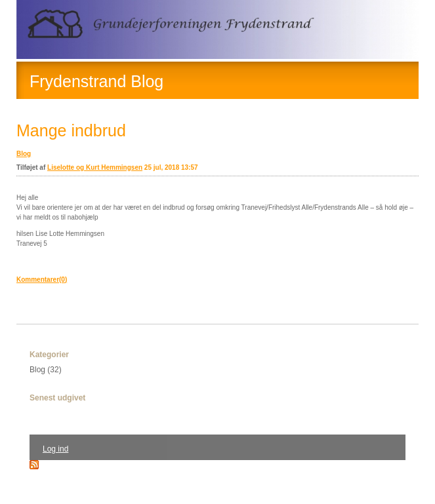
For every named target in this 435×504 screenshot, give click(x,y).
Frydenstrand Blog (96, 81)
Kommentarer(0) (42, 280)
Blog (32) (46, 370)
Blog (24, 154)
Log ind (55, 449)
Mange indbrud (71, 130)
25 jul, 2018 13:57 (171, 167)
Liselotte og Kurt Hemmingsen (95, 167)
